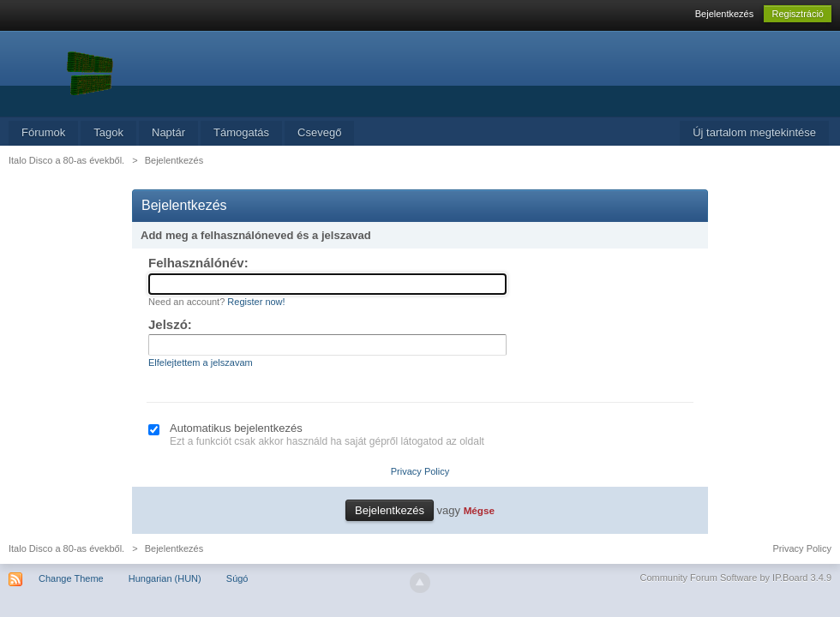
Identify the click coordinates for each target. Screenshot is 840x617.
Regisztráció (798, 14)
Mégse (479, 510)
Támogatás (241, 132)
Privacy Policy (420, 471)
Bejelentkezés (725, 14)
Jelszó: (170, 324)
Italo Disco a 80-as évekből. (66, 548)
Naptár (168, 132)
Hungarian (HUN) (165, 578)
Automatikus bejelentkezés (236, 428)
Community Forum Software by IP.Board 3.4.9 (735, 578)
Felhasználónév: (198, 263)
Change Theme (71, 578)
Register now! (256, 302)
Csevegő (319, 132)
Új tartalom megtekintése (754, 132)
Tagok (108, 132)
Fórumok (43, 132)
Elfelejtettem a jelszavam (201, 362)
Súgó (237, 578)
